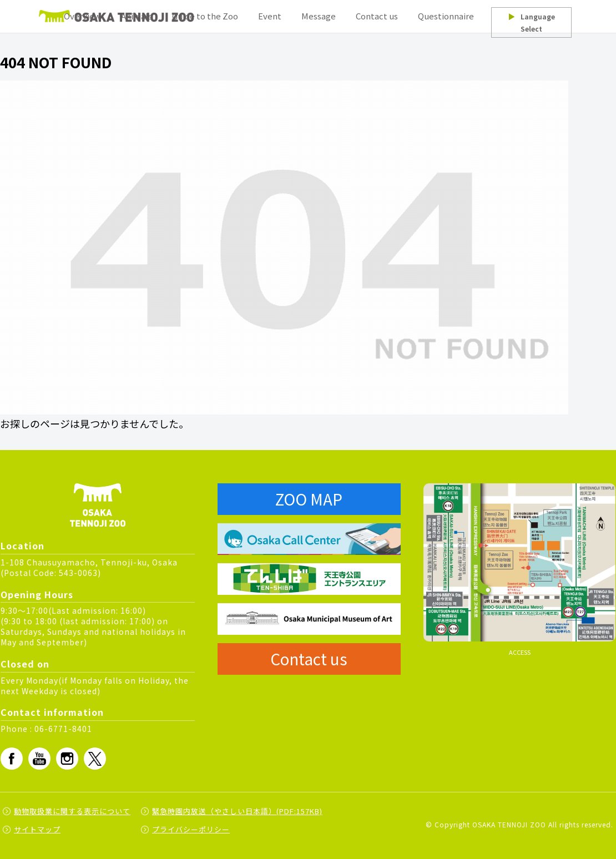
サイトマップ (37, 829)
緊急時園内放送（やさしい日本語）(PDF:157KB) (237, 811)
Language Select (531, 22)
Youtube (39, 759)
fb (12, 759)
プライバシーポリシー (191, 829)
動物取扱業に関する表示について (72, 811)
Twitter (95, 759)
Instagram (67, 759)
